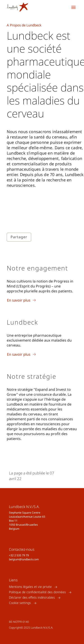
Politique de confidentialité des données (37, 592)
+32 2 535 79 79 (19, 555)
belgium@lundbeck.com (24, 559)
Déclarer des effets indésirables (32, 598)
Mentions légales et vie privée (30, 587)
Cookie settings (20, 603)
